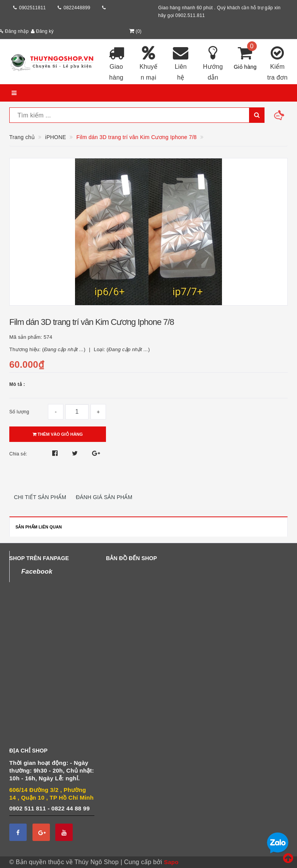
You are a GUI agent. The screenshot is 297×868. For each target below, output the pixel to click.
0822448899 (77, 8)
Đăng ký (42, 31)
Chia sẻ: (18, 454)
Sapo (171, 862)
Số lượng (19, 412)
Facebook (37, 572)
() (135, 31)
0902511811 (32, 8)
